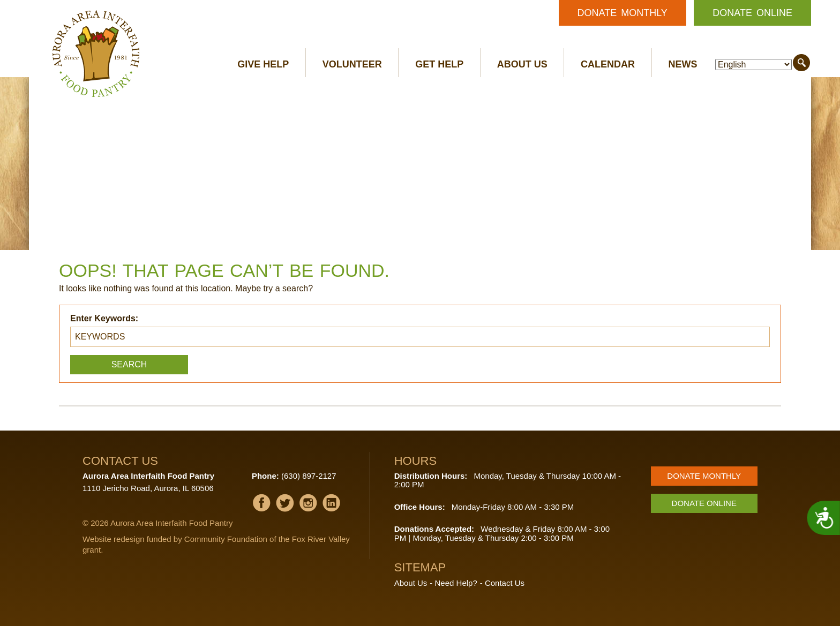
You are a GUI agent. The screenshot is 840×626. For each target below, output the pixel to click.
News (683, 64)
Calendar (608, 64)
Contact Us (505, 583)
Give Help (263, 64)
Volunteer (352, 64)
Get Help (439, 64)
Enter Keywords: (104, 318)
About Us (522, 64)
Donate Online (752, 13)
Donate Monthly (622, 13)
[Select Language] (753, 65)
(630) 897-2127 (309, 476)
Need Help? (456, 583)
